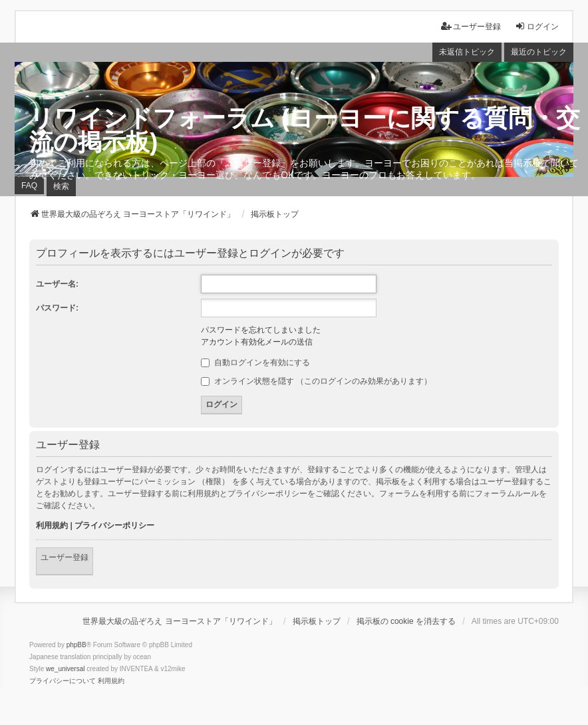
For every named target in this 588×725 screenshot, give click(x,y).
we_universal (65, 669)
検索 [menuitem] (61, 186)
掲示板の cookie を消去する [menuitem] (406, 621)
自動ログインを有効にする (255, 362)
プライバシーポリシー (114, 525)
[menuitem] (63, 681)
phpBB (76, 645)
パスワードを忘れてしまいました (261, 330)
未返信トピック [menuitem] (467, 52)
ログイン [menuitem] (537, 26)
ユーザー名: (57, 284)
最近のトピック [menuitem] (539, 52)
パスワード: (57, 308)
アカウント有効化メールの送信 (257, 342)
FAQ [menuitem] (29, 186)
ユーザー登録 (65, 557)
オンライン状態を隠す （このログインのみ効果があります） (316, 381)
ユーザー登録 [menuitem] (471, 26)
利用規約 (52, 525)
